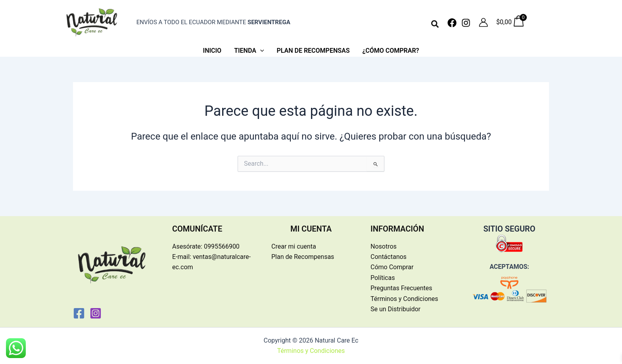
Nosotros (384, 246)
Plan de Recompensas (303, 257)
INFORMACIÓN (397, 229)
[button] (435, 24)
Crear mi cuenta (294, 246)
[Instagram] (466, 23)
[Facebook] (452, 23)
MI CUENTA (311, 229)
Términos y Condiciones (404, 299)
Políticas (383, 278)
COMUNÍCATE (197, 229)
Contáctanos (389, 257)
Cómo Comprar (392, 267)
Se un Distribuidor (395, 309)
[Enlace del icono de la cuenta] (483, 22)
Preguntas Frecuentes (401, 288)
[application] (260, 51)
